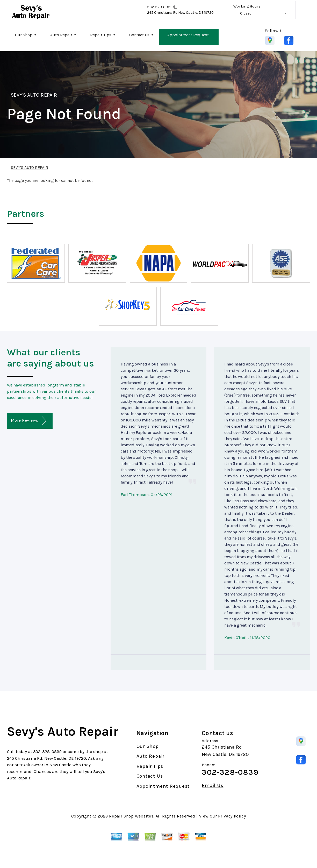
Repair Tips (101, 35)
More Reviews (29, 421)
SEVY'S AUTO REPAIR (34, 95)
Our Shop (24, 35)
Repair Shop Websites (131, 816)
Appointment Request (188, 35)
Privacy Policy (232, 816)
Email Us (212, 785)
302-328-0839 (160, 7)
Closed (246, 13)
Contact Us (139, 35)
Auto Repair (61, 35)
